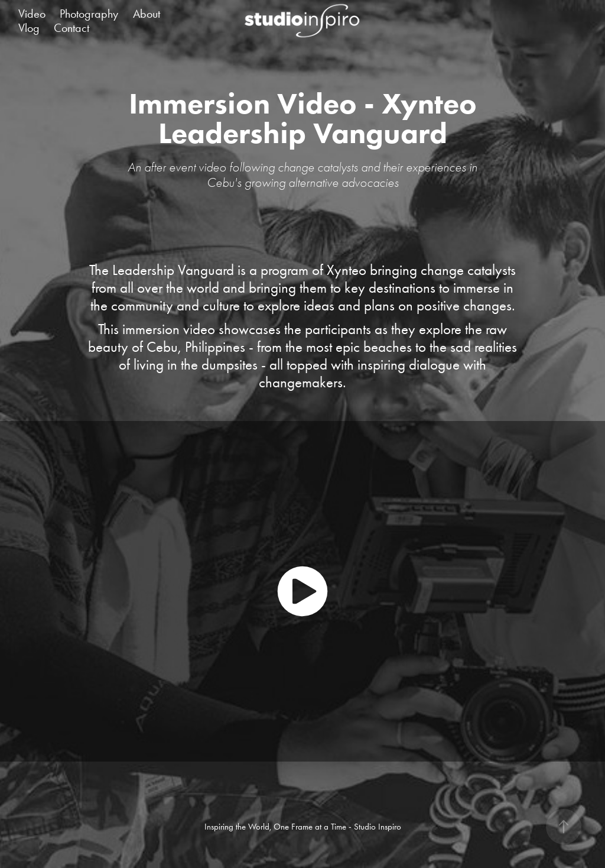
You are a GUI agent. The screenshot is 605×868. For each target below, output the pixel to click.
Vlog (29, 28)
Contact (71, 28)
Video (32, 14)
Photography (89, 14)
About (147, 14)
